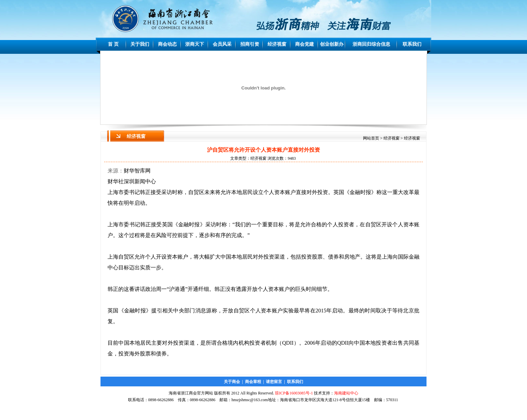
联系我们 (412, 44)
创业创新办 (332, 44)
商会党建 (305, 44)
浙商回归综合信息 (371, 44)
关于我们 (140, 44)
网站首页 (371, 138)
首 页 (113, 44)
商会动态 (167, 44)
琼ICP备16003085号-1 (294, 393)
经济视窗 (277, 44)
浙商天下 (195, 44)
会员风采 (222, 44)
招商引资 (250, 44)
